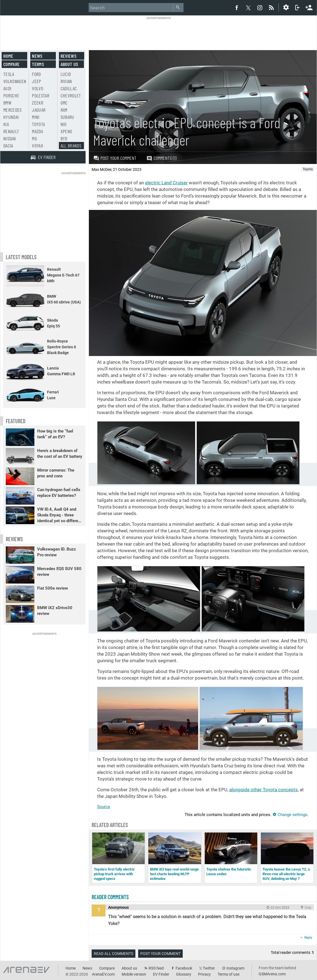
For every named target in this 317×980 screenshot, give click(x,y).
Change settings (290, 815)
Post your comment (115, 158)
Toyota (38, 124)
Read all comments (114, 954)
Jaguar (39, 110)
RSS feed (156, 968)
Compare (11, 64)
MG (34, 138)
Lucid (66, 74)
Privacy (204, 974)
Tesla (9, 74)
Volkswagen (15, 81)
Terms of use (229, 974)
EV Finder (161, 974)
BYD (64, 138)
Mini (36, 117)
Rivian (66, 81)
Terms (38, 64)
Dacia (8, 146)
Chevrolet (71, 95)
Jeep (36, 81)
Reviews (69, 56)
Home (8, 56)
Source (104, 807)
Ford (36, 74)
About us (69, 64)
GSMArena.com (272, 974)
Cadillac (69, 88)
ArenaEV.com (103, 974)
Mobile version (134, 974)
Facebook (184, 968)
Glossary (184, 974)
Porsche (11, 95)
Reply (308, 938)
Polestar (41, 95)
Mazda (37, 131)
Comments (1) (161, 158)
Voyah (38, 146)
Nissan (9, 138)
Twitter (209, 968)
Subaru (67, 117)
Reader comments (110, 897)
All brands (71, 146)
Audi (7, 88)
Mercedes (13, 110)
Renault (11, 131)
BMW (7, 103)
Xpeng (66, 131)
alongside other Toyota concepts (263, 790)
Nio (64, 124)
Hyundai (11, 117)
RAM (64, 110)
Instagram (235, 968)
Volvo (38, 88)
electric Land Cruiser (166, 183)
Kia (6, 124)
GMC (64, 103)
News (37, 56)
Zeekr (38, 103)
